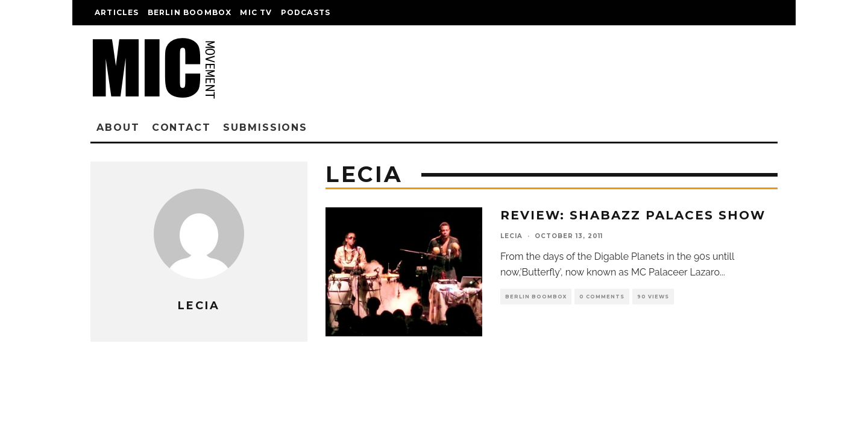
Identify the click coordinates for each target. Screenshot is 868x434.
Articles (117, 12)
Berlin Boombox (190, 12)
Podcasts (306, 12)
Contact (181, 127)
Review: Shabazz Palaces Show (633, 215)
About (118, 127)
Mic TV (256, 12)
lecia (511, 236)
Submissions (265, 127)
